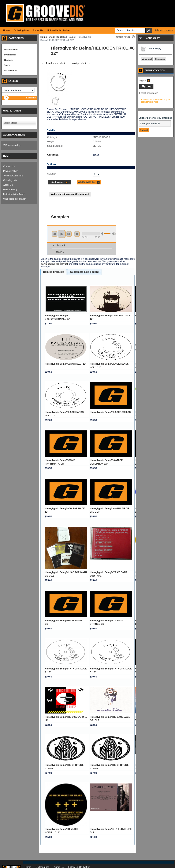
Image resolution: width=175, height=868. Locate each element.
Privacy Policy (10, 171)
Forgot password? (149, 93)
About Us (8, 185)
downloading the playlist (54, 264)
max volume (114, 234)
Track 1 (61, 246)
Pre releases (10, 55)
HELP (6, 156)
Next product (81, 63)
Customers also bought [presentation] (84, 272)
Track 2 (60, 252)
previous (55, 234)
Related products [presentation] (54, 272)
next (69, 234)
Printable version (123, 37)
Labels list (31, 98)
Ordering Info (10, 180)
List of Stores (10, 123)
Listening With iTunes (14, 194)
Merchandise (11, 70)
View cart (147, 59)
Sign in (145, 81)
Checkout (160, 59)
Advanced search (164, 30)
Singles (61, 37)
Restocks (9, 60)
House (71, 37)
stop (77, 234)
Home (44, 37)
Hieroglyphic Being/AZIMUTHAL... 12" (66, 364)
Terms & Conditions (13, 176)
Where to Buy (10, 189)
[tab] (54, 272)
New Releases (11, 49)
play (62, 234)
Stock (52, 37)
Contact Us (9, 166)
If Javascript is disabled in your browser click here (156, 101)
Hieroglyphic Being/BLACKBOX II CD (110, 412)
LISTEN (97, 146)
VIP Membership (12, 145)
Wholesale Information (15, 199)
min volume (103, 234)
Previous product (53, 63)
